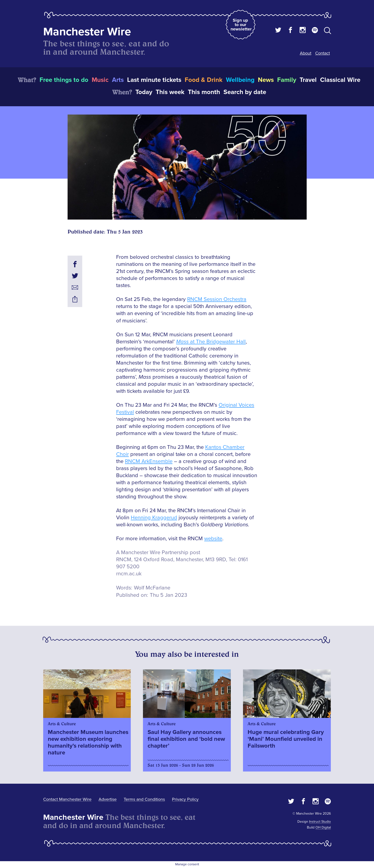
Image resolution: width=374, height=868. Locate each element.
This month (204, 92)
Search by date (245, 92)
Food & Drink (204, 80)
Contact (323, 53)
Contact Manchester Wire (67, 799)
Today (144, 92)
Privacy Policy (185, 799)
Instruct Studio (320, 822)
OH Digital (323, 827)
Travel (308, 80)
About (306, 53)
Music (100, 80)
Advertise (108, 799)
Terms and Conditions (144, 799)
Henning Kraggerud (154, 518)
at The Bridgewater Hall (211, 342)
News (266, 80)
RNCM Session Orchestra (217, 299)
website (213, 539)
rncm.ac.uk (129, 574)
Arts (118, 80)
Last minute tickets (154, 80)
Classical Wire (340, 80)
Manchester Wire (87, 32)
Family (287, 80)
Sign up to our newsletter (241, 25)
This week (170, 92)
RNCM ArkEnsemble (149, 461)
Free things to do (64, 80)
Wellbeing (240, 80)
